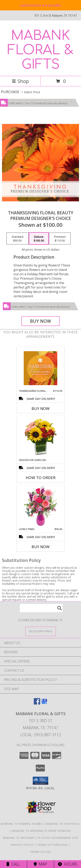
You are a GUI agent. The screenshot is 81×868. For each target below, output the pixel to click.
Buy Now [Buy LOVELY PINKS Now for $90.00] (41, 547)
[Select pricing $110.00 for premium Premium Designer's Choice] (60, 239)
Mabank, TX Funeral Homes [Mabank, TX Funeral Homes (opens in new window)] (22, 824)
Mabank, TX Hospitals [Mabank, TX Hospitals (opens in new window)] (63, 824)
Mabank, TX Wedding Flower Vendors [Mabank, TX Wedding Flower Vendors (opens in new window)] (42, 831)
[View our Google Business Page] (44, 703)
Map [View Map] (40, 864)
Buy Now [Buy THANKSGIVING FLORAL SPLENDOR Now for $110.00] (41, 408)
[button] (40, 781)
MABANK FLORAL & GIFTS (40, 50)
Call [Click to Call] (13, 864)
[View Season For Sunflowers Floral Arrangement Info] (40, 437)
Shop (20, 81)
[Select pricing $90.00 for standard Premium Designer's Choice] (17, 239)
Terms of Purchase (53, 845)
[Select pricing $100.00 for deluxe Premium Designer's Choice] (39, 239)
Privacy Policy (22, 845)
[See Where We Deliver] (41, 631)
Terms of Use (41, 852)
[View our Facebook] (37, 703)
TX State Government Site (58, 838)
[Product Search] (41, 608)
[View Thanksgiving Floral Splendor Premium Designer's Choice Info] (40, 368)
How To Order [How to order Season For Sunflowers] (41, 478)
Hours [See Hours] (68, 864)
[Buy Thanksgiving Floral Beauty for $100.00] (41, 321)
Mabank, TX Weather (18, 838)
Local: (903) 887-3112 (41, 735)
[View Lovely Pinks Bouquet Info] (40, 506)
